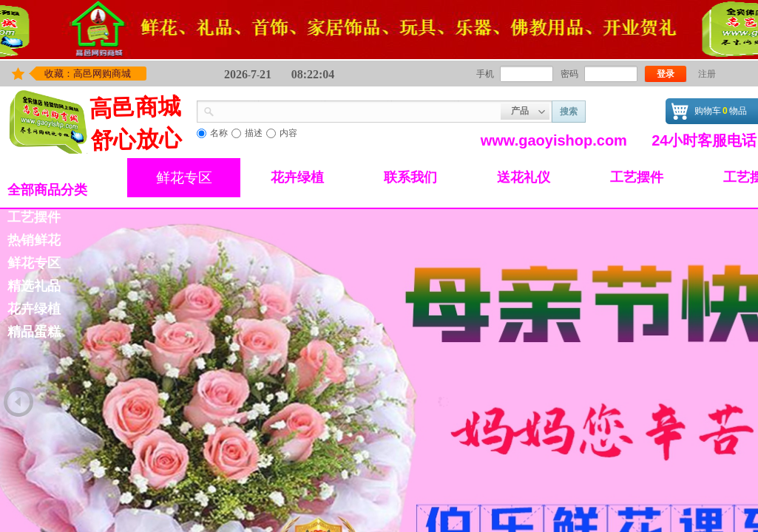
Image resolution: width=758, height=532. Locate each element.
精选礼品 (34, 286)
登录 (666, 74)
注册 (707, 74)
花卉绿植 (297, 177)
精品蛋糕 (34, 332)
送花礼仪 (524, 177)
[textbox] (358, 110)
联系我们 (410, 177)
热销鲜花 (34, 240)
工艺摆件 (637, 177)
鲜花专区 (184, 178)
